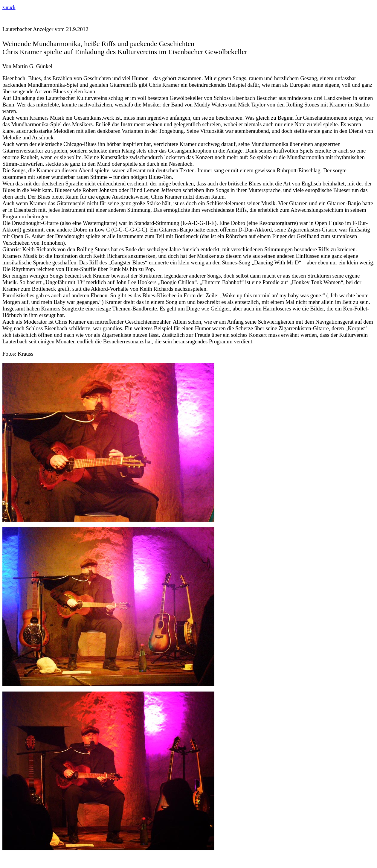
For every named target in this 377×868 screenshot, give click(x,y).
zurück (9, 7)
